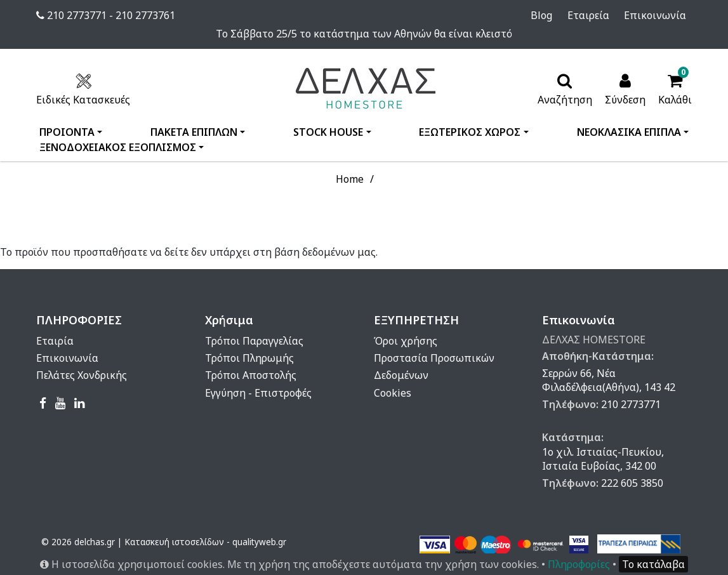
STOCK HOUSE (328, 132)
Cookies (393, 393)
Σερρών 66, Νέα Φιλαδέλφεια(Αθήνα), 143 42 (609, 380)
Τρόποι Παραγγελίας (254, 341)
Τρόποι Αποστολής (251, 375)
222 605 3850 (632, 483)
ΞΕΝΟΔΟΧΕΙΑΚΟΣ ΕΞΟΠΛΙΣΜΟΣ (118, 147)
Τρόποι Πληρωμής (249, 358)
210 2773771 (631, 404)
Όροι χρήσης (406, 341)
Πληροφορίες (579, 564)
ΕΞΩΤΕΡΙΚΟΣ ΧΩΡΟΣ (470, 132)
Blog (559, 15)
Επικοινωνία (661, 15)
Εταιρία (55, 341)
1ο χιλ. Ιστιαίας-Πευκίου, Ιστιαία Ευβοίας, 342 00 (603, 459)
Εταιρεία (600, 15)
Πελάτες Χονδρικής (82, 375)
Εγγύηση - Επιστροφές (258, 393)
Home (350, 179)
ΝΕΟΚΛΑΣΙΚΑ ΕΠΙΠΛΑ (629, 132)
